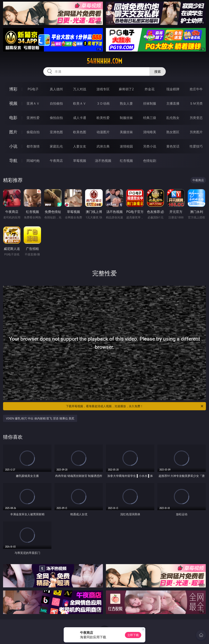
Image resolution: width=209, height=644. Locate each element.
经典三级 (150, 118)
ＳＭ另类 (196, 103)
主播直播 (173, 103)
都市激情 (33, 146)
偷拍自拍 (56, 118)
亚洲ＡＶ (33, 103)
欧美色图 (80, 132)
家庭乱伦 (56, 146)
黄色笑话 (173, 146)
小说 (13, 146)
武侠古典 (103, 146)
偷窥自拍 (33, 132)
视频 (13, 103)
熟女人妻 (126, 103)
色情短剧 (150, 161)
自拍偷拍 (56, 103)
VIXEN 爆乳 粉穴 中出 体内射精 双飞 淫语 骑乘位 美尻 (40, 418)
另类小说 (150, 146)
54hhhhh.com (104, 61)
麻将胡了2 (126, 89)
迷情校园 (126, 146)
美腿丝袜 (126, 132)
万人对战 (80, 89)
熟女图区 (173, 132)
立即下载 (133, 635)
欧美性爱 (103, 118)
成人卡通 (80, 118)
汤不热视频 (103, 161)
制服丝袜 (126, 118)
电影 (13, 118)
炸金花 (150, 89)
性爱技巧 (196, 146)
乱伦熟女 (173, 118)
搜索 (158, 72)
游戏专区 (103, 89)
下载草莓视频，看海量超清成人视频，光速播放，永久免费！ (135, 406)
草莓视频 (80, 161)
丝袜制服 (150, 103)
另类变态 (196, 118)
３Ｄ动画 (103, 103)
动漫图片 (103, 132)
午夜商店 (56, 161)
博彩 (13, 89)
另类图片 (196, 132)
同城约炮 (33, 161)
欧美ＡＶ (80, 103)
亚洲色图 (56, 132)
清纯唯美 (150, 132)
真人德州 (56, 89)
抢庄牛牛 (196, 89)
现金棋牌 (173, 89)
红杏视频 (126, 161)
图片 (13, 132)
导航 (13, 160)
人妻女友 (80, 146)
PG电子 (33, 89)
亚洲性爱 (33, 118)
